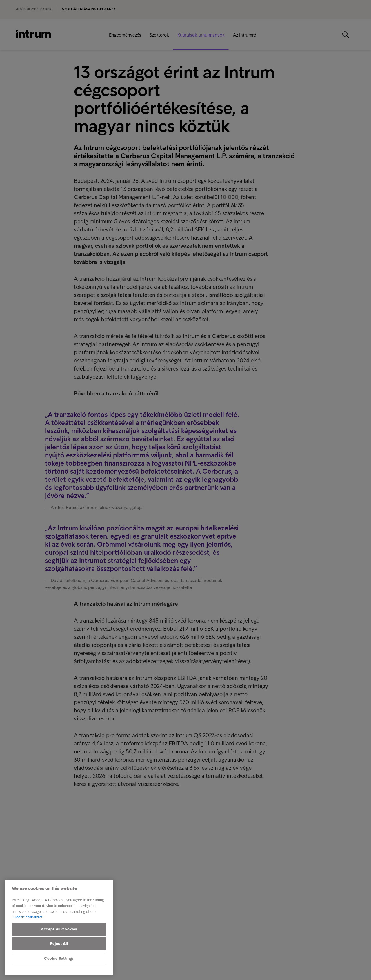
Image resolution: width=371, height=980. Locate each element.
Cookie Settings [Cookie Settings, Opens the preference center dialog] (59, 958)
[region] (59, 928)
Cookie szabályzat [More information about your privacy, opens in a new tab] (28, 917)
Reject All (59, 944)
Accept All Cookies (59, 929)
